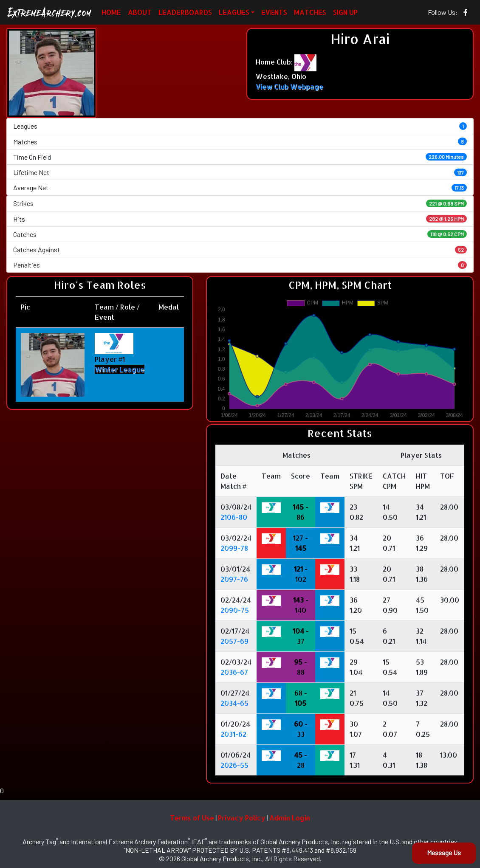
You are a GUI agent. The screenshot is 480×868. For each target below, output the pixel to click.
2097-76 (234, 579)
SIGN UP (345, 12)
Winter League (120, 369)
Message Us (444, 852)
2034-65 (234, 703)
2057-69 (234, 641)
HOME (111, 12)
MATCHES (310, 12)
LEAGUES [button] (234, 12)
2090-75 (235, 610)
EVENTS (274, 12)
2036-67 (234, 672)
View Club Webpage (289, 86)
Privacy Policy (242, 818)
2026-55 (234, 765)
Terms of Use (192, 818)
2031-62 (233, 734)
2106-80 (234, 517)
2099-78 (234, 548)
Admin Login (290, 818)
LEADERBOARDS (185, 12)
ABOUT (140, 12)
